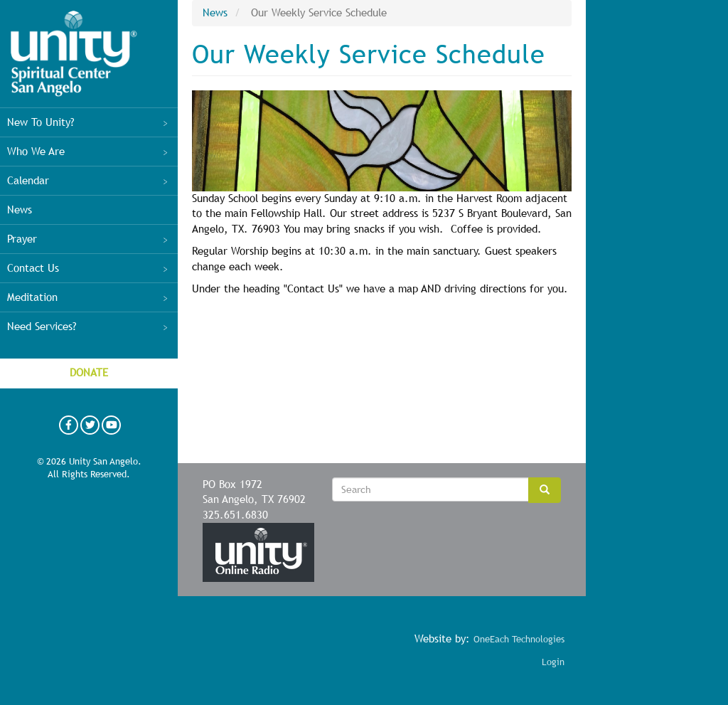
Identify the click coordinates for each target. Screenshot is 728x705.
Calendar (89, 181)
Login (553, 662)
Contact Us (89, 268)
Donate (89, 373)
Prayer (89, 239)
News (20, 210)
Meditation (89, 297)
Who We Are (89, 152)
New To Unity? (89, 122)
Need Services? (89, 327)
